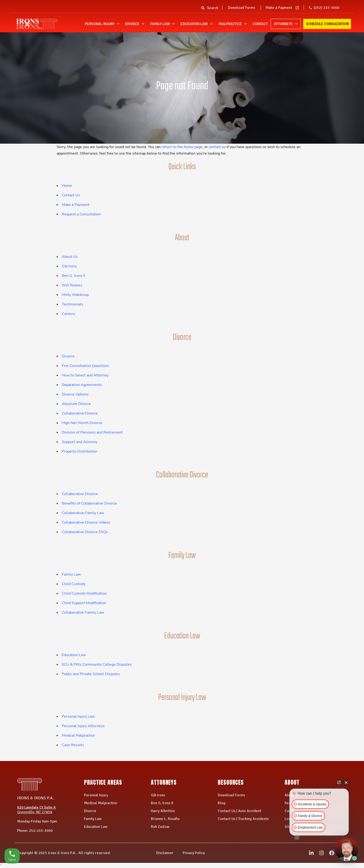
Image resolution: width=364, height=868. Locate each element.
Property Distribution (80, 451)
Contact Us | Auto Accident (239, 811)
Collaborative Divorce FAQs (85, 532)
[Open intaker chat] (297, 838)
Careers (68, 314)
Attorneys (286, 24)
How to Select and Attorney (85, 375)
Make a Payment (279, 8)
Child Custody (74, 584)
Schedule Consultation (327, 24)
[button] (203, 9)
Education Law (197, 24)
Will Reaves (72, 285)
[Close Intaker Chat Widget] (346, 782)
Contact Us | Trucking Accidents (243, 819)
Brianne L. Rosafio (165, 819)
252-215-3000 (41, 831)
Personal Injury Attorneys (83, 726)
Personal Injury (102, 24)
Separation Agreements (82, 385)
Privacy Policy (194, 853)
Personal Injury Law (78, 716)
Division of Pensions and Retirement (92, 432)
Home (67, 186)
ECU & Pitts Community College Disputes (97, 664)
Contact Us (71, 195)
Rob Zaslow (160, 827)
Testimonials (73, 304)
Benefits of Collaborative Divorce (89, 503)
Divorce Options (75, 394)
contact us (217, 147)
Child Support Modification (84, 603)
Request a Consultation (81, 214)
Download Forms (242, 8)
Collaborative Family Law (83, 513)
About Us (70, 257)
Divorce (135, 24)
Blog (222, 803)
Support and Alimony (80, 442)
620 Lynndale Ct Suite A (36, 807)
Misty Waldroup (75, 295)
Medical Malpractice (78, 735)
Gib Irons (69, 266)
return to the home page (182, 147)
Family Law (162, 24)
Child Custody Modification (84, 593)
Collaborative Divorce (80, 413)
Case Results (73, 745)
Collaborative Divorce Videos (86, 522)
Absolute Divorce (76, 404)
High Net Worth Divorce (82, 423)
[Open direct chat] (339, 782)
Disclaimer (165, 853)
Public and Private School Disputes (91, 674)
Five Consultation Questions (85, 366)
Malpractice (233, 24)
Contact (260, 24)
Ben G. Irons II (73, 276)
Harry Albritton (163, 811)
